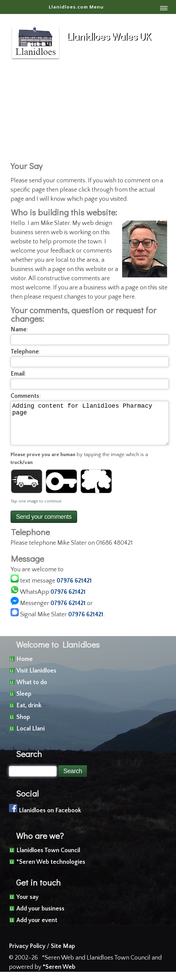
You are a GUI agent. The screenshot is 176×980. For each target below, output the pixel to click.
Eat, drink (29, 714)
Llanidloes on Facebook (50, 819)
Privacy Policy (27, 954)
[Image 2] (61, 489)
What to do (32, 691)
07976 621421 (74, 589)
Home (25, 667)
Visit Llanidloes (36, 679)
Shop (23, 725)
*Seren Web (59, 975)
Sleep (24, 702)
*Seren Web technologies (51, 870)
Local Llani (31, 737)
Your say (27, 905)
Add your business (40, 917)
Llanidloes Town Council (48, 859)
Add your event (37, 929)
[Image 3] (96, 489)
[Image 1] (27, 489)
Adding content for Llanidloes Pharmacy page (90, 427)
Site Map (63, 954)
